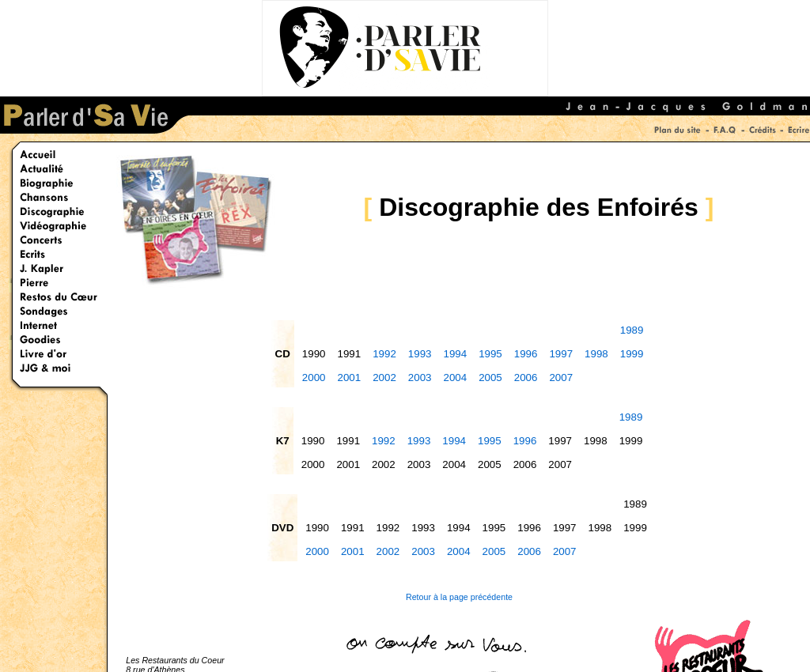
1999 (632, 354)
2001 (350, 378)
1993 (420, 354)
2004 (455, 378)
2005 (490, 378)
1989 (632, 330)
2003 (420, 378)
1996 (526, 354)
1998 (596, 354)
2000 (314, 378)
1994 (455, 354)
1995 (490, 354)
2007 (561, 378)
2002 (384, 378)
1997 (561, 354)
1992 (384, 354)
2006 (526, 378)
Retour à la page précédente (459, 597)
